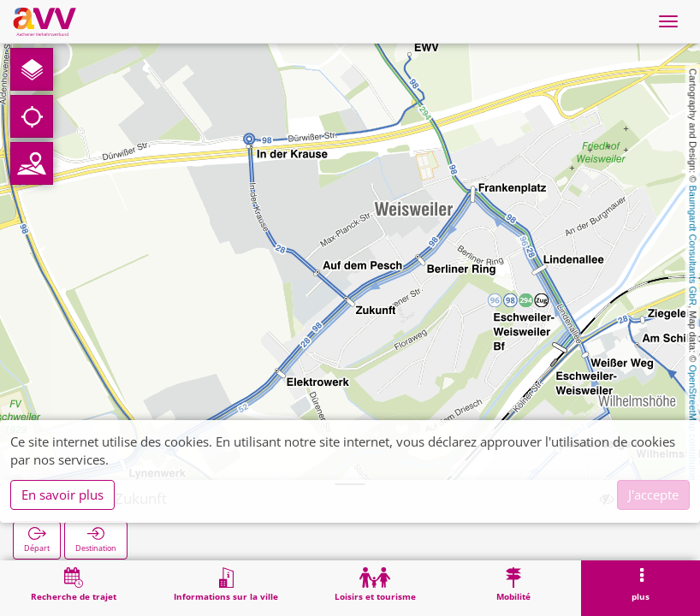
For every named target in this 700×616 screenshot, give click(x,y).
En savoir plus (62, 495)
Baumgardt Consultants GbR (693, 246)
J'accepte (653, 495)
